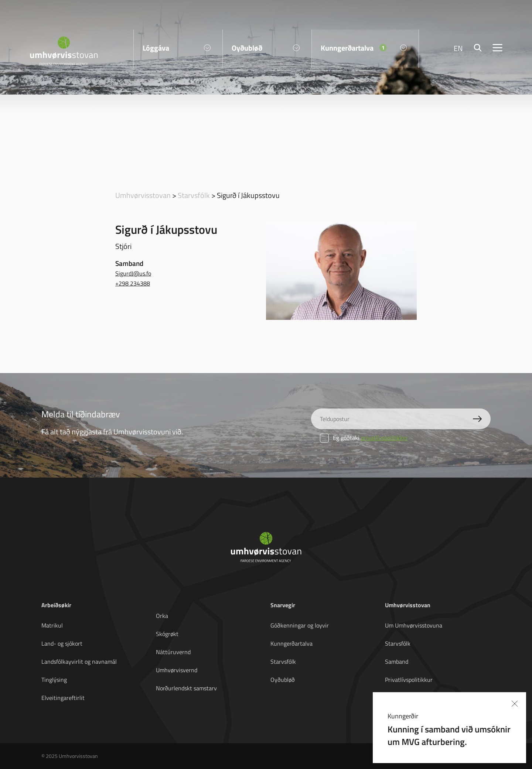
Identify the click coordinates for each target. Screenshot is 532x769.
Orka (162, 616)
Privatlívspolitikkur (409, 680)
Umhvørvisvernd (177, 670)
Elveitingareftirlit (63, 698)
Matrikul (52, 625)
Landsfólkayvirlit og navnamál (79, 662)
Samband (397, 662)
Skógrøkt (167, 634)
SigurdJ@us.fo (133, 273)
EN (458, 48)
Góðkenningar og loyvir (300, 625)
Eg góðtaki (364, 438)
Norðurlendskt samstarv (186, 688)
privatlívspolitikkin (384, 438)
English (394, 698)
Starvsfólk (194, 195)
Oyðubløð (283, 680)
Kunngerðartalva (291, 643)
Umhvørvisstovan (143, 195)
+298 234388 (133, 283)
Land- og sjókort (62, 643)
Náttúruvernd (173, 652)
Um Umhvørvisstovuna (414, 625)
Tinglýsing (54, 680)
